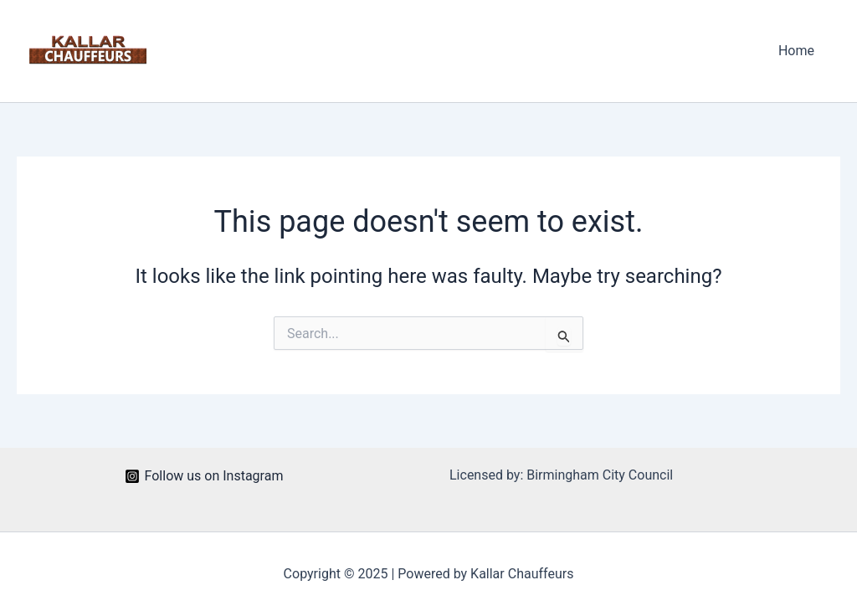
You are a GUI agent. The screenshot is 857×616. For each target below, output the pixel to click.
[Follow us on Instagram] (204, 476)
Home (796, 51)
